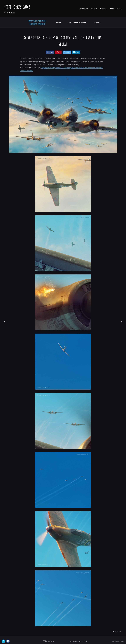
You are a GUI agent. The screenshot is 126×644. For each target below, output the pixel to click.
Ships (58, 23)
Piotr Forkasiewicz (17, 7)
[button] (117, 632)
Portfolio (94, 9)
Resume (103, 9)
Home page (84, 9)
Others (97, 23)
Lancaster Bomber (77, 23)
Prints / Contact (116, 9)
